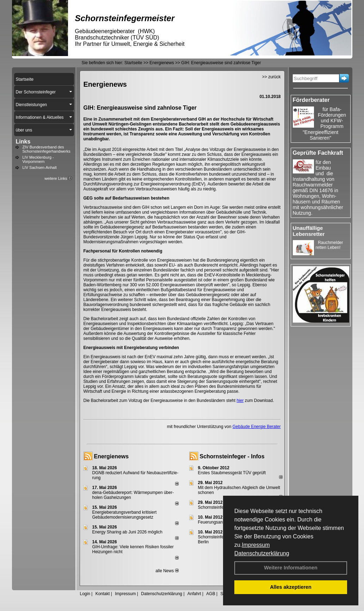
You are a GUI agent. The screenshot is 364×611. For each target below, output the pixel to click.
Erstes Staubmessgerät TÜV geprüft (232, 473)
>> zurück (272, 77)
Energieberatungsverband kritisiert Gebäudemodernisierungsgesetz (125, 515)
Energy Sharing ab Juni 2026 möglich (127, 532)
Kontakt (103, 594)
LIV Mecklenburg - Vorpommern (38, 159)
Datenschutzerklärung (262, 553)
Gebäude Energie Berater (257, 427)
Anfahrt (194, 594)
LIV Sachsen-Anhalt (40, 167)
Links (23, 142)
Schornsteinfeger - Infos (232, 456)
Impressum (256, 545)
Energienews (112, 456)
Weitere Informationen (291, 568)
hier (240, 401)
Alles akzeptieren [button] (291, 587)
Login (85, 594)
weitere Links (58, 178)
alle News (167, 571)
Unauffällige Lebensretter (309, 231)
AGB (211, 594)
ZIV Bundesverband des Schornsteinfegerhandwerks (47, 149)
